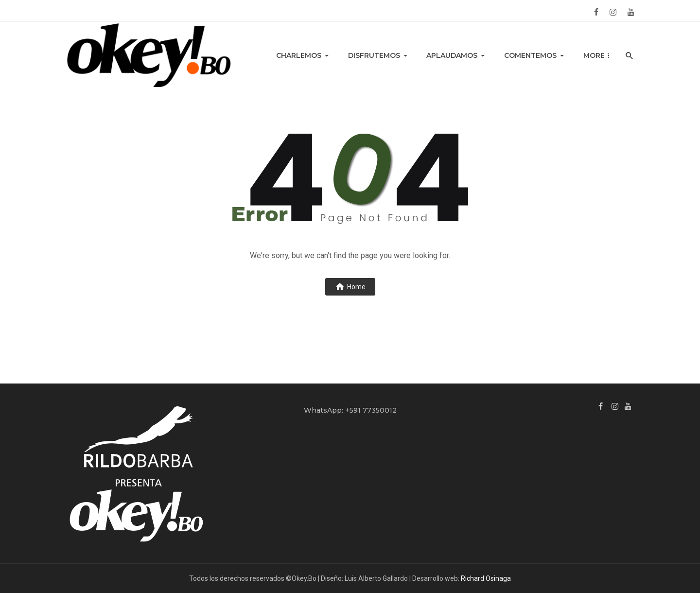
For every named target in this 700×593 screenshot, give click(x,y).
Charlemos (299, 55)
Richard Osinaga (486, 578)
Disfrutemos (374, 55)
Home (350, 286)
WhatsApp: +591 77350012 (350, 410)
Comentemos (530, 55)
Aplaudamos (452, 55)
